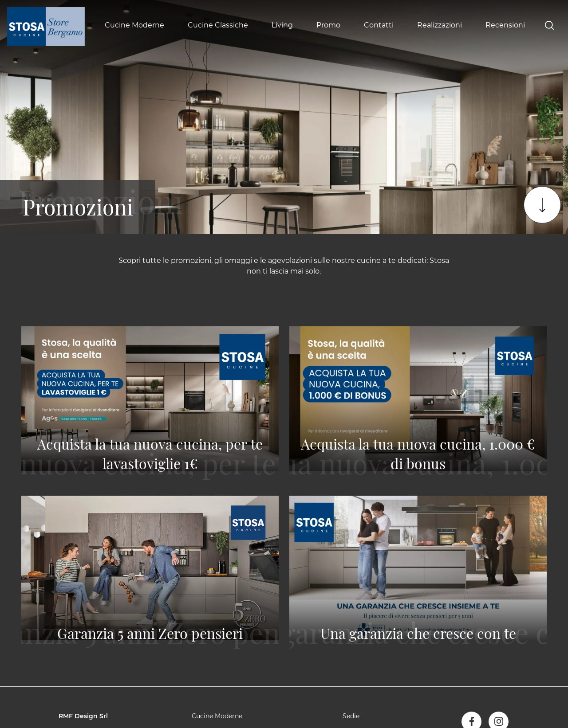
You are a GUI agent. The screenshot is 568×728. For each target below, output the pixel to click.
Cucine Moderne (134, 25)
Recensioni (505, 25)
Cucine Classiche (218, 25)
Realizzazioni (440, 25)
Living (282, 25)
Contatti (379, 25)
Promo (328, 25)
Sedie (351, 716)
